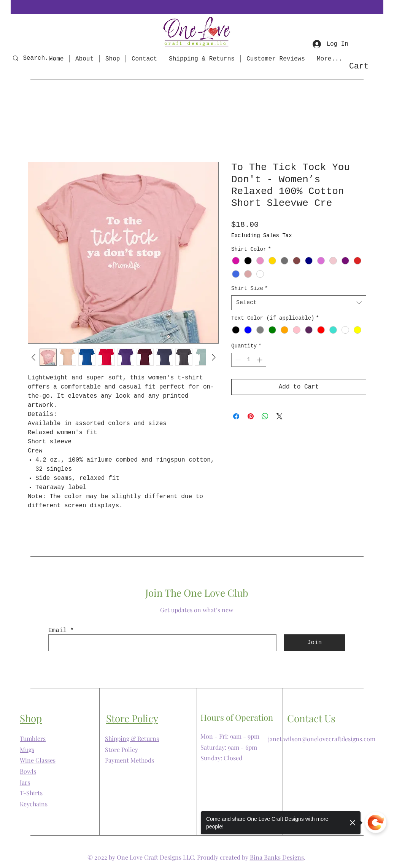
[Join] (315, 643)
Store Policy (122, 749)
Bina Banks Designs (277, 857)
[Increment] (260, 360)
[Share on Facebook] (236, 416)
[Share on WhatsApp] (265, 416)
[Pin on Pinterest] (251, 416)
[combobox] (299, 303)
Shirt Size (249, 288)
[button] (365, 66)
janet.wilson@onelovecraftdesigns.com (322, 739)
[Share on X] (280, 416)
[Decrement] (237, 360)
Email (57, 631)
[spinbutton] (249, 360)
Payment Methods (129, 760)
